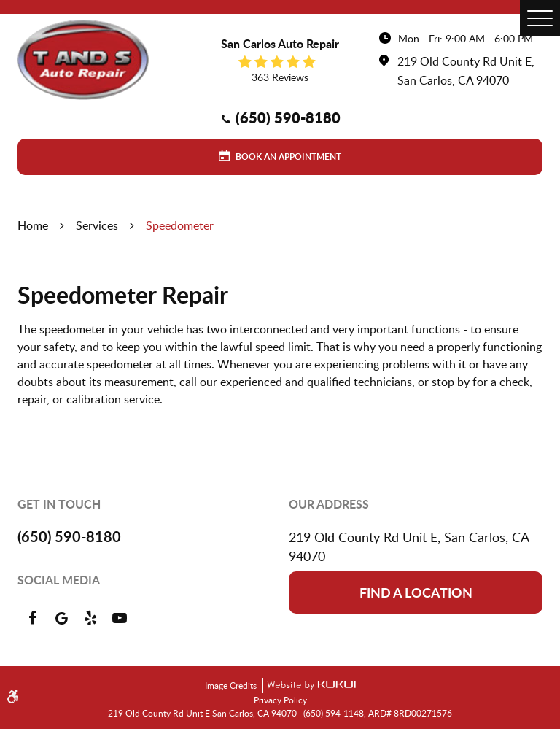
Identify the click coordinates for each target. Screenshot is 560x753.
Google (61, 618)
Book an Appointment (287, 157)
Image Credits (232, 685)
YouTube (120, 618)
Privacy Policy (280, 700)
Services (97, 225)
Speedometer (180, 225)
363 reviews (280, 77)
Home (33, 225)
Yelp (90, 618)
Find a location (416, 592)
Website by (309, 686)
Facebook (32, 618)
